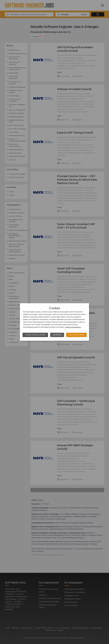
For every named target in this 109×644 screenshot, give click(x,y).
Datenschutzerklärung (73, 327)
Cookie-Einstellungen (35, 335)
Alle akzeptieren (76, 335)
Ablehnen (57, 335)
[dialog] (54, 322)
